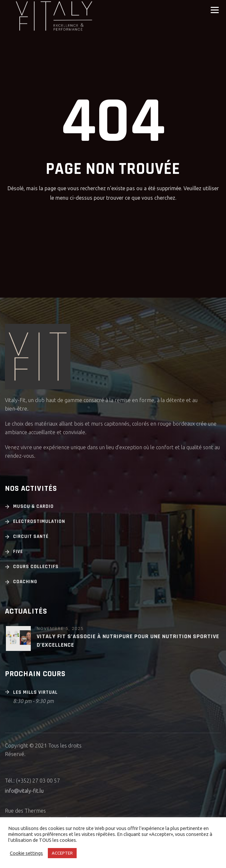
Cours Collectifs (36, 567)
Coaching (25, 582)
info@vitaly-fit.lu (24, 791)
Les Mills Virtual (35, 692)
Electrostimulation (39, 521)
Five (18, 552)
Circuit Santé (31, 536)
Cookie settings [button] (26, 853)
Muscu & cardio (33, 506)
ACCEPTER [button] (62, 853)
